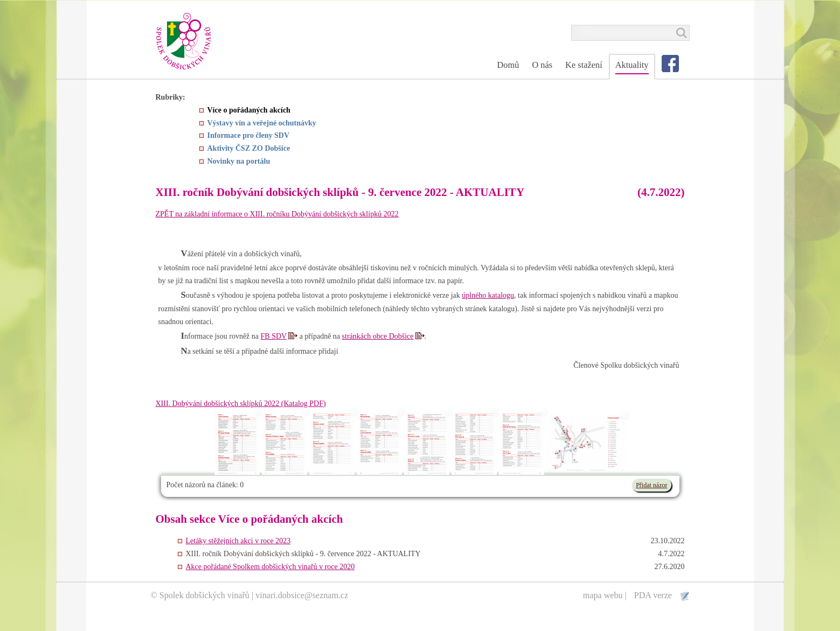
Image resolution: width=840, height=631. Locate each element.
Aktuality (632, 65)
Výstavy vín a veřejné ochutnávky (262, 123)
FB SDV (274, 336)
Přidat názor (651, 485)
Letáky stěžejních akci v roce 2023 (238, 541)
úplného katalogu (488, 295)
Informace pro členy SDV (249, 135)
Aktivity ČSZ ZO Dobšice (249, 148)
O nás (542, 65)
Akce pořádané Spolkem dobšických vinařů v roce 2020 (270, 567)
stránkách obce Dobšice (378, 336)
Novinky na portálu (239, 161)
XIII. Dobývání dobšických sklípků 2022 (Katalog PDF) (241, 404)
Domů (508, 65)
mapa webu (603, 595)
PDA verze (654, 595)
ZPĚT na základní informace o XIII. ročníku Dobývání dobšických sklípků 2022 (277, 214)
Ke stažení (584, 65)
